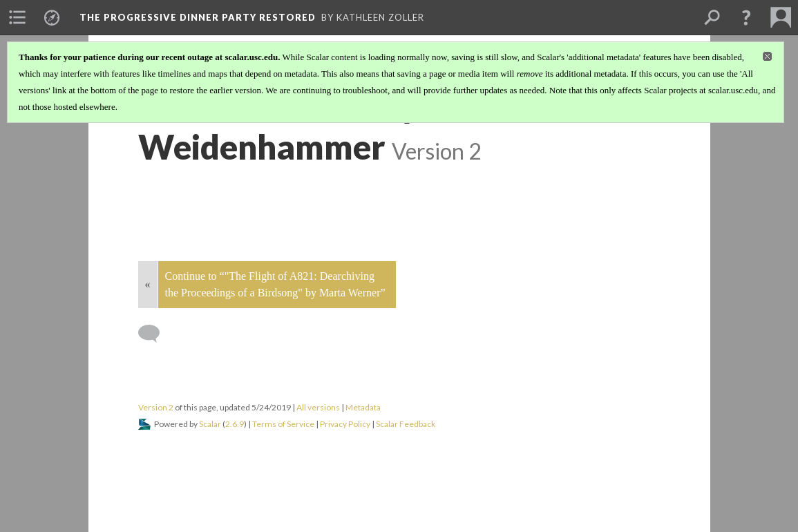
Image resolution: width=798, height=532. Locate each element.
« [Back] (148, 284)
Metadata (363, 407)
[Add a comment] (155, 334)
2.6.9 (235, 424)
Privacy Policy (345, 424)
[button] (746, 17)
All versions (318, 407)
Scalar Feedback (406, 424)
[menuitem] (17, 17)
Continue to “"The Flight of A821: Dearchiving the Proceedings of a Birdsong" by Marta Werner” (275, 284)
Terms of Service (283, 424)
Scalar (210, 424)
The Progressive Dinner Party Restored (198, 17)
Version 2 (156, 407)
